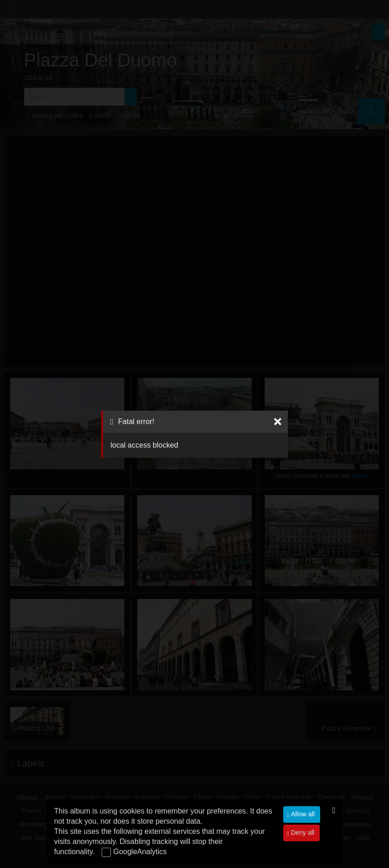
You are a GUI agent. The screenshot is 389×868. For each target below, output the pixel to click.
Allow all (302, 814)
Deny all (302, 832)
